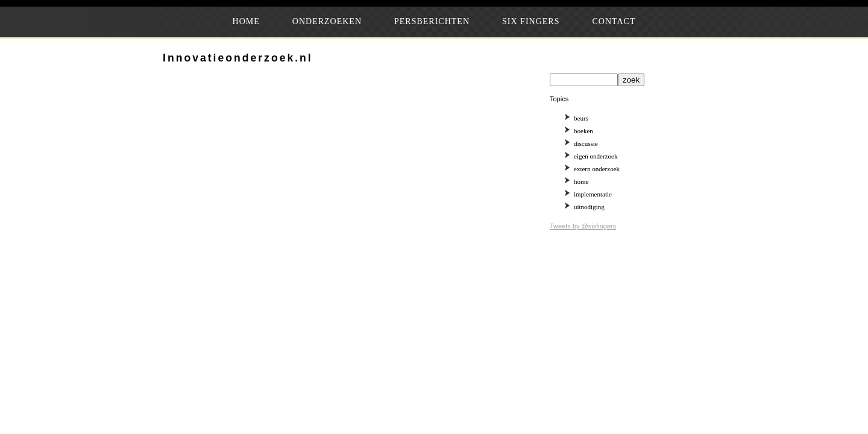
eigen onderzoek (596, 156)
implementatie (593, 194)
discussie (586, 143)
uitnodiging (589, 207)
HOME (246, 21)
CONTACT (614, 21)
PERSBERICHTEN (432, 21)
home (581, 181)
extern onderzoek (597, 169)
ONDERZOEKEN (327, 21)
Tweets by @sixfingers (583, 226)
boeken (583, 131)
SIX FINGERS (531, 21)
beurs (581, 118)
